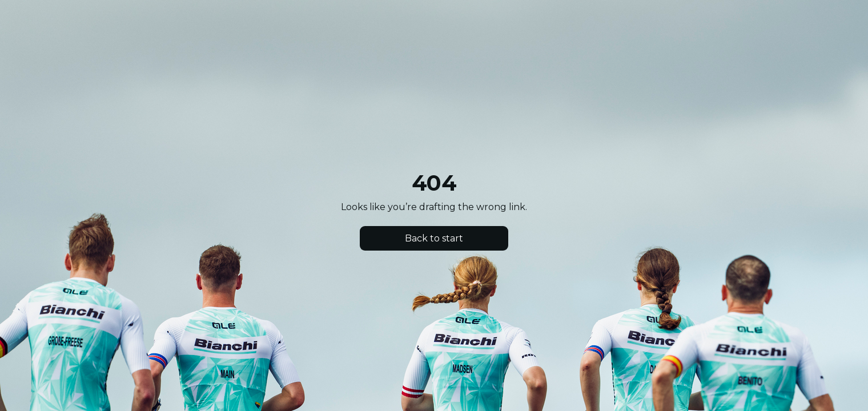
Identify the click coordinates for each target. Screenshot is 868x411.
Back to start (434, 238)
